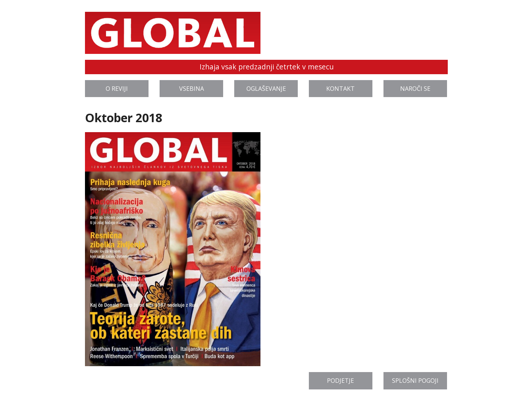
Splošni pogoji (415, 381)
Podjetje (340, 381)
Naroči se (415, 89)
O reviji (117, 89)
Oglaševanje (266, 89)
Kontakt (340, 89)
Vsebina (192, 89)
